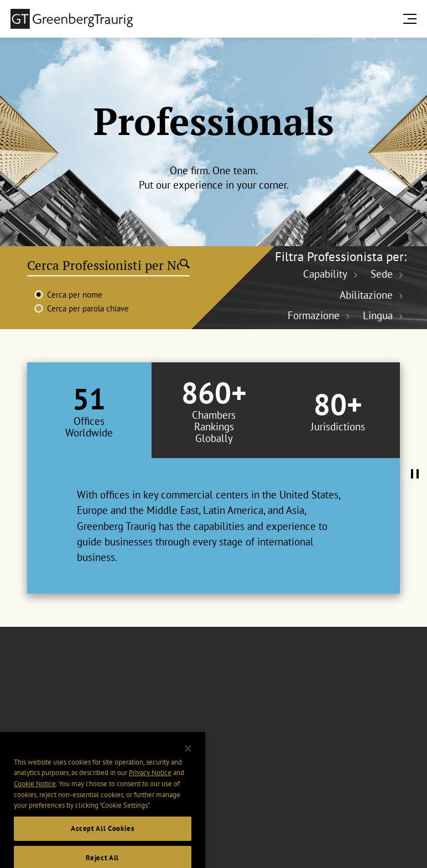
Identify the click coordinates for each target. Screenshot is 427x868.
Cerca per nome (75, 295)
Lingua (378, 315)
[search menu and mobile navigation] (412, 19)
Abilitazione (366, 295)
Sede (382, 274)
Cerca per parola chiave (88, 308)
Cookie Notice (35, 797)
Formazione (314, 315)
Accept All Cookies (103, 842)
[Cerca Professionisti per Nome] (103, 265)
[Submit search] (185, 265)
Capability (325, 274)
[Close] (188, 762)
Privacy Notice (150, 786)
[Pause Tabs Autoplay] (415, 475)
